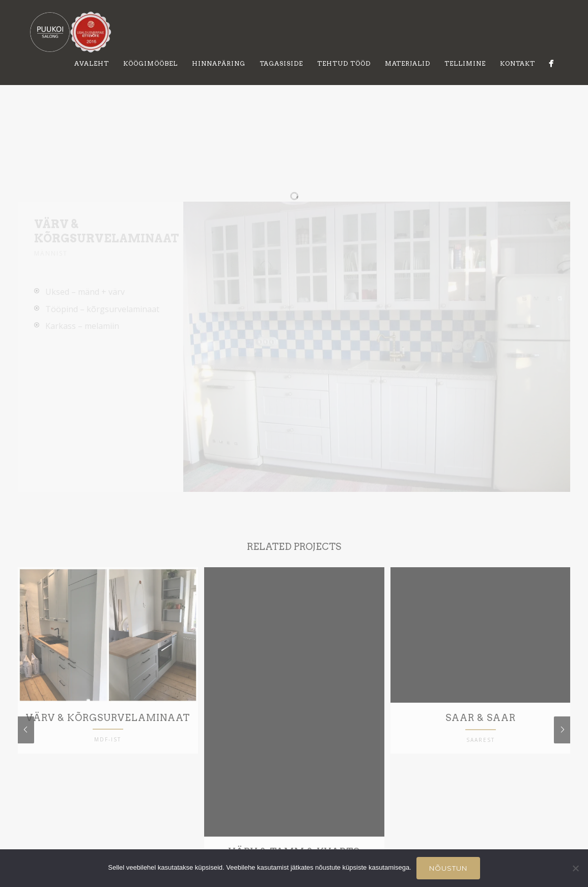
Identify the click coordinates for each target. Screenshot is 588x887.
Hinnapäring (219, 63)
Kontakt (517, 63)
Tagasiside (281, 63)
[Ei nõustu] (575, 868)
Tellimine (465, 63)
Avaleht (92, 63)
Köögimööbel (150, 63)
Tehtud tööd (344, 63)
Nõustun (448, 868)
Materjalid (408, 63)
